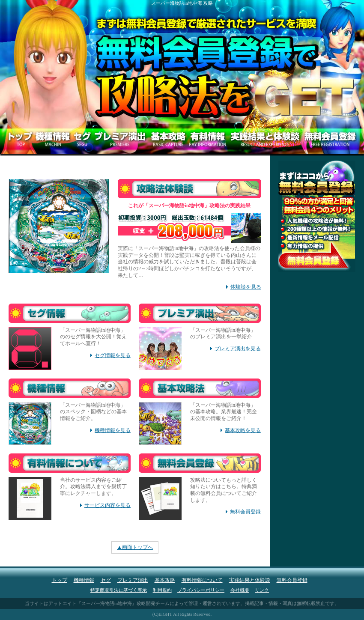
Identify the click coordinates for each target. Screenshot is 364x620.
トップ (60, 580)
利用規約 (162, 590)
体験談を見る (246, 287)
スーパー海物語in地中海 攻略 (182, 3)
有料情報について (202, 580)
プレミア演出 (133, 580)
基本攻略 (165, 580)
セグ (106, 580)
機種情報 (84, 580)
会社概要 (240, 590)
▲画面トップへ (135, 547)
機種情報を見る (113, 430)
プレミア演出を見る (238, 349)
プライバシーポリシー (201, 590)
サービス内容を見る (107, 505)
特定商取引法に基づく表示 (119, 590)
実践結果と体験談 (250, 580)
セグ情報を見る (113, 355)
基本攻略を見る (243, 430)
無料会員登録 (245, 512)
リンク (262, 590)
